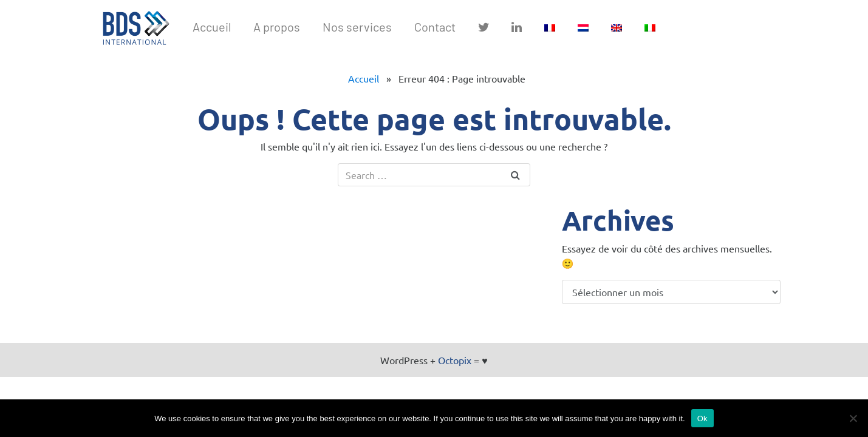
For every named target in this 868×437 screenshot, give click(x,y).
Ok (702, 418)
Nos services (357, 27)
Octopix (455, 360)
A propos (277, 27)
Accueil (212, 27)
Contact (435, 27)
